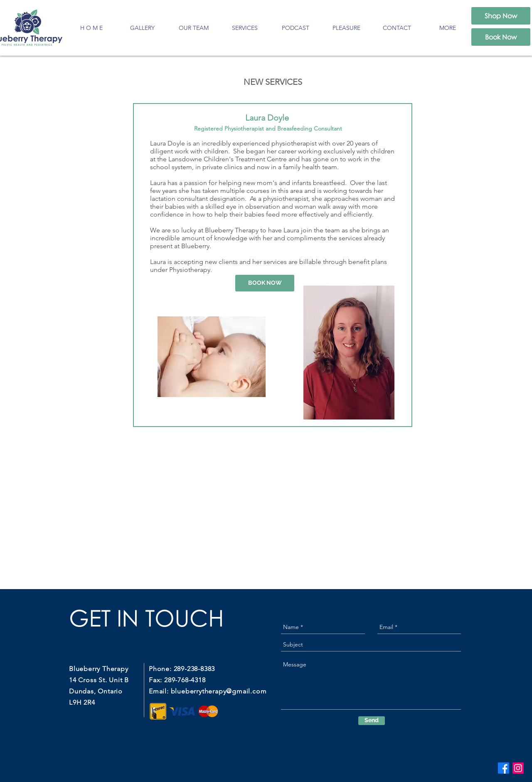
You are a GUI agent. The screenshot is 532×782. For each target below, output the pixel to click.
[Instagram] (518, 768)
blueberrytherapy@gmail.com (219, 691)
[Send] (372, 721)
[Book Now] (501, 37)
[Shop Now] (501, 16)
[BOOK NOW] (265, 283)
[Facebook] (504, 768)
